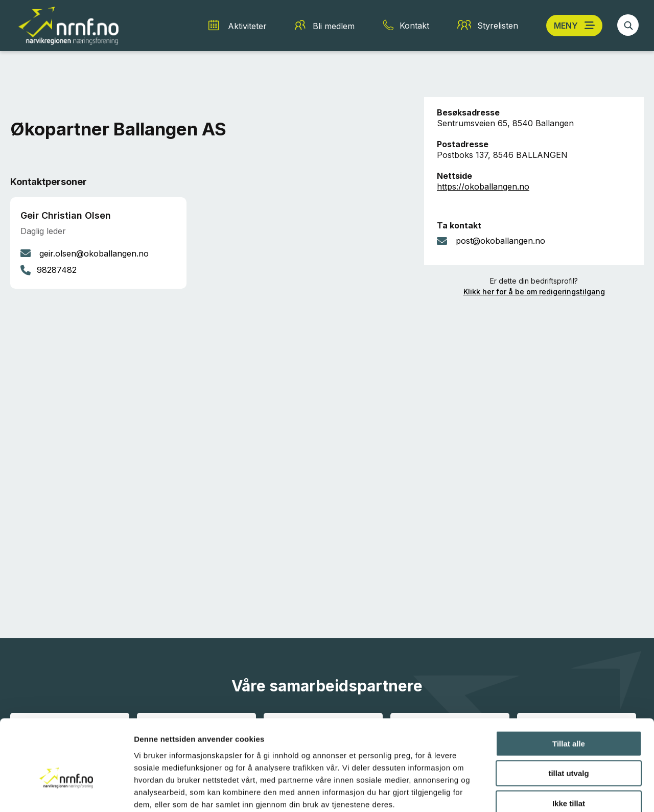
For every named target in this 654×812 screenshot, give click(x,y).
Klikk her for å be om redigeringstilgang (534, 292)
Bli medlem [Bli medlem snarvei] (334, 26)
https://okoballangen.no (483, 187)
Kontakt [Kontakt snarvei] (414, 26)
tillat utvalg (568, 717)
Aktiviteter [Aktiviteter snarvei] (247, 26)
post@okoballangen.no (500, 241)
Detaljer (544, 792)
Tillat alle (569, 687)
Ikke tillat (569, 747)
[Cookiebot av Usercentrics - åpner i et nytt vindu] (66, 792)
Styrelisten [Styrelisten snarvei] (498, 26)
